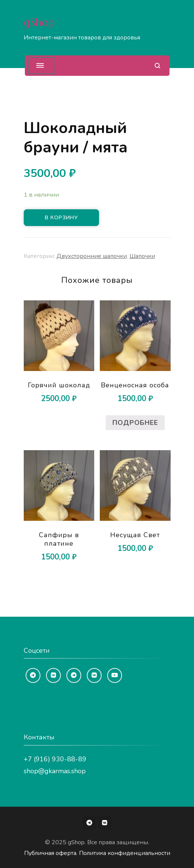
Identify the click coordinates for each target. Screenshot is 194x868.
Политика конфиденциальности (125, 853)
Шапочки (142, 256)
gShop (39, 22)
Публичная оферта (50, 853)
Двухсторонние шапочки (92, 256)
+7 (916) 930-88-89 (55, 759)
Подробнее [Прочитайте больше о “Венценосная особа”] (135, 423)
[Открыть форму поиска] (157, 66)
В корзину (61, 218)
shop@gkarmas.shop (55, 771)
